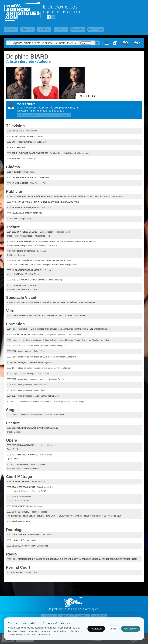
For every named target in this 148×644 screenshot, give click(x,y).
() (69, 108)
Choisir (113, 629)
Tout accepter (131, 629)
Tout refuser (96, 629)
